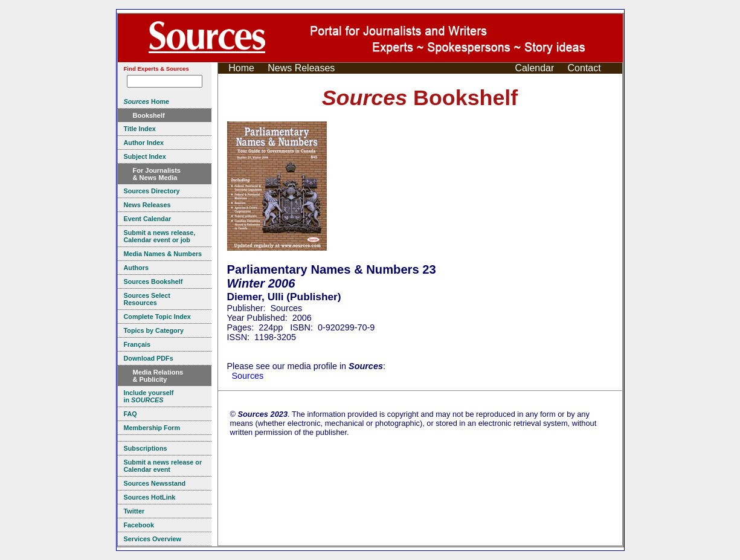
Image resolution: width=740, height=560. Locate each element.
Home (241, 68)
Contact (584, 68)
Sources (248, 376)
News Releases (301, 68)
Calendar (534, 68)
